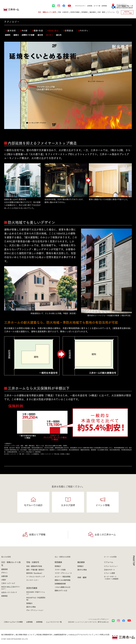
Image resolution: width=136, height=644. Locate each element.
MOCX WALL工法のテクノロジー (11, 588)
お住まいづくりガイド (9, 592)
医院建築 (58, 562)
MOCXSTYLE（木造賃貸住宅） (36, 599)
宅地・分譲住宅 (33, 562)
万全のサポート (109, 570)
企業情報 (90, 6)
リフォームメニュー (111, 566)
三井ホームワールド (8, 583)
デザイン (4, 573)
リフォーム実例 (109, 573)
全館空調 (4, 576)
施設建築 (81, 562)
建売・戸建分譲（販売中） (36, 570)
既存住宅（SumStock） (35, 573)
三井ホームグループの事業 (13, 622)
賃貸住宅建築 (32, 588)
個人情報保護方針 (8, 635)
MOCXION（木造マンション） (36, 593)
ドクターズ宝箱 (60, 570)
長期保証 (4, 596)
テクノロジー (12, 22)
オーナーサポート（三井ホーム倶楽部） (112, 578)
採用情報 (104, 6)
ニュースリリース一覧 (54, 622)
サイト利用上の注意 (102, 635)
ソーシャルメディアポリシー (98, 619)
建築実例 (4, 569)
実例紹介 (29, 603)
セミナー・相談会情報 (63, 577)
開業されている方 (61, 591)
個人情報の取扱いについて (25, 635)
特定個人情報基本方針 (44, 635)
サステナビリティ (80, 6)
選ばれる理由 (31, 607)
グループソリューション (35, 610)
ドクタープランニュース (63, 573)
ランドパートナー (33, 580)
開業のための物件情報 (63, 580)
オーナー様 (97, 6)
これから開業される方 (63, 587)
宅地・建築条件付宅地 (34, 566)
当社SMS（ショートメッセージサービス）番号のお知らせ (88, 622)
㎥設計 (4, 580)
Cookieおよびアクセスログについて (81, 635)
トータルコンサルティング (36, 577)
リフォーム (109, 562)
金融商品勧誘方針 (60, 635)
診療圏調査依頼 (60, 584)
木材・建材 (82, 577)
